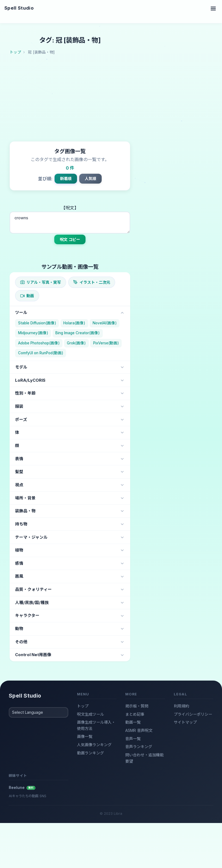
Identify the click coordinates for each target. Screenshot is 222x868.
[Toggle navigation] (213, 8)
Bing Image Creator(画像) (78, 333)
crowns (70, 223)
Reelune (22, 787)
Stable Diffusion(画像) (37, 323)
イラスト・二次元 (92, 282)
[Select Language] (39, 712)
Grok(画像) (76, 343)
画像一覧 (85, 736)
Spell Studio (19, 8)
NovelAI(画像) (105, 323)
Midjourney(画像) (33, 333)
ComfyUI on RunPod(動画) (41, 353)
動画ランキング (90, 753)
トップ (83, 706)
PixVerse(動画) (106, 343)
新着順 (66, 179)
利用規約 (181, 706)
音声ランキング (139, 747)
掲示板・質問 (137, 706)
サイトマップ (185, 722)
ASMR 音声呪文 (139, 730)
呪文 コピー (70, 239)
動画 (27, 296)
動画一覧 (133, 722)
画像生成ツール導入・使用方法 (96, 725)
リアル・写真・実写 (41, 282)
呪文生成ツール (90, 714)
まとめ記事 (135, 714)
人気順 (90, 179)
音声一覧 (133, 739)
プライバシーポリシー (193, 714)
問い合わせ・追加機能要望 (144, 758)
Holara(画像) (74, 323)
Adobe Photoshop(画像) (39, 343)
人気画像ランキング (94, 745)
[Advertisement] (116, 100)
